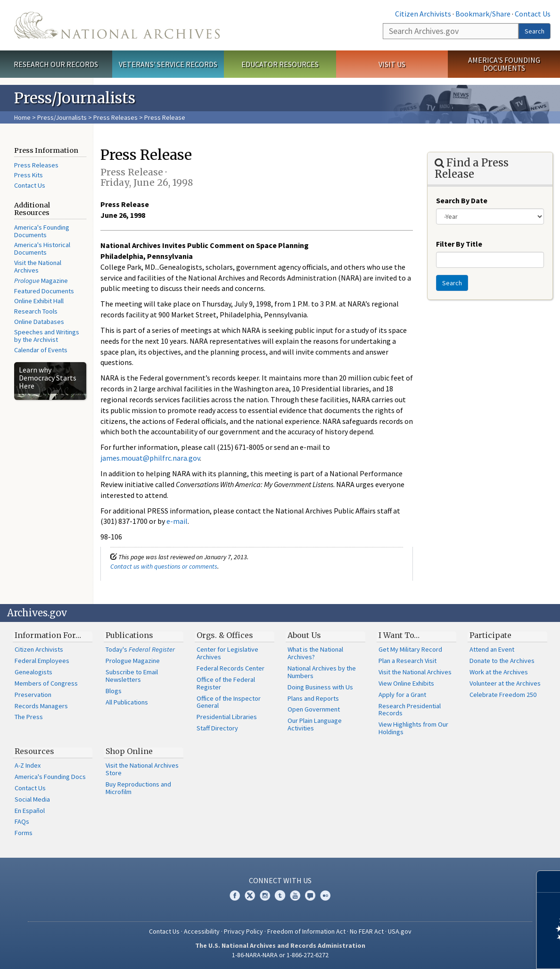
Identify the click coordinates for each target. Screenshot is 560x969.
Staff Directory (217, 728)
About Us (304, 635)
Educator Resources (280, 64)
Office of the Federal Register (226, 683)
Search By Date (462, 200)
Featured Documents (44, 291)
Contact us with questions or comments (164, 566)
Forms (24, 833)
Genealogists (33, 672)
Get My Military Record (410, 649)
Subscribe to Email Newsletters (132, 676)
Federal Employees (42, 661)
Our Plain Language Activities (315, 724)
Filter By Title (459, 244)
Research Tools (36, 311)
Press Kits (29, 175)
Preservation (33, 695)
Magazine (41, 281)
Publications (129, 635)
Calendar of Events (41, 350)
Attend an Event (492, 649)
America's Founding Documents (504, 64)
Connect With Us (280, 880)
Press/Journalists (62, 117)
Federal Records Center (231, 668)
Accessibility (202, 931)
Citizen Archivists (423, 14)
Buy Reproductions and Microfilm (138, 788)
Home (22, 117)
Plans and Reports (313, 698)
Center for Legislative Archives (227, 653)
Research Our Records (56, 64)
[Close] (549, 882)
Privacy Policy (243, 931)
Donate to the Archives (502, 661)
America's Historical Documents (42, 248)
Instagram (265, 895)
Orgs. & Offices (225, 635)
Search (535, 31)
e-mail (177, 521)
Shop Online (129, 751)
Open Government (314, 709)
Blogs (114, 691)
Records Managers (41, 706)
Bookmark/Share (483, 14)
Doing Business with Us (320, 687)
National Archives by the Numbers (322, 672)
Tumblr (280, 895)
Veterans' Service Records (168, 64)
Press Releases (115, 117)
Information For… (48, 635)
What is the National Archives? (315, 653)
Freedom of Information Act (306, 931)
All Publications (127, 702)
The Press (29, 717)
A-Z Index (28, 765)
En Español (30, 811)
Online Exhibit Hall (39, 301)
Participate (490, 635)
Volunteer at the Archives (505, 683)
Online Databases (39, 322)
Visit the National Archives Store (142, 769)
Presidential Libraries (227, 717)
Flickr (325, 895)
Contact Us (533, 14)
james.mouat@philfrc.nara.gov (150, 458)
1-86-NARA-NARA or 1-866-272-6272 (280, 955)
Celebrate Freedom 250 (503, 695)
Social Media (32, 799)
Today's (140, 649)
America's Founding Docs (50, 777)
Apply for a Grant (402, 695)
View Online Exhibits (406, 683)
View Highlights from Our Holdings (413, 728)
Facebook (235, 895)
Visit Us (392, 64)
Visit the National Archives (38, 266)
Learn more (476, 952)
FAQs (22, 821)
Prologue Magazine (133, 661)
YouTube (295, 895)
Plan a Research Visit (408, 661)
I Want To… (399, 635)
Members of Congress (46, 683)
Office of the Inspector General (229, 702)
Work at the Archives (499, 672)
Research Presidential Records (410, 710)
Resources (34, 751)
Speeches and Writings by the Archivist (47, 336)
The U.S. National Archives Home (117, 25)
